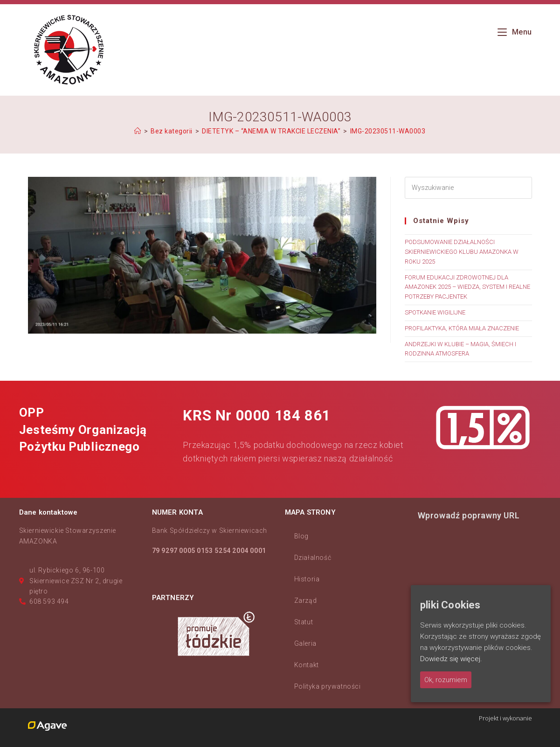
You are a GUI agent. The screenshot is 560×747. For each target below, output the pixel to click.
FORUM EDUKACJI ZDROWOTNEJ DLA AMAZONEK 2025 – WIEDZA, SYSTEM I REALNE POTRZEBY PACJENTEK (467, 287)
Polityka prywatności (328, 686)
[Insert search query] (468, 188)
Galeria (305, 643)
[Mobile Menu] (515, 32)
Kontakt (307, 665)
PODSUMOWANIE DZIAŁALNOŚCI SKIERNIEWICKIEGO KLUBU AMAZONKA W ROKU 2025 (462, 252)
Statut (304, 622)
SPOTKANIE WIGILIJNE (435, 312)
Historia (307, 579)
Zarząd (306, 600)
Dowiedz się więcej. (451, 659)
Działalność (313, 558)
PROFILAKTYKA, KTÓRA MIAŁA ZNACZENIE (462, 328)
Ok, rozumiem (446, 680)
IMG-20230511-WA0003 (388, 131)
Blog (301, 536)
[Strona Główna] (138, 131)
